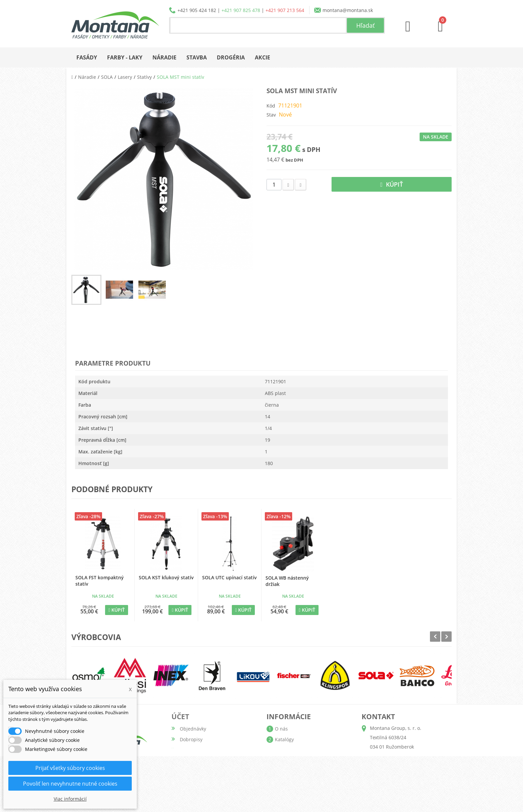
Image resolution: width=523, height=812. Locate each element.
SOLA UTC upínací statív (229, 577)
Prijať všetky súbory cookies (70, 768)
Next (446, 637)
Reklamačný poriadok (299, 771)
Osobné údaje (195, 761)
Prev (435, 637)
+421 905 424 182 (197, 10)
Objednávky (193, 729)
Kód (271, 106)
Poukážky (190, 771)
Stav (271, 115)
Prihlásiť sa (192, 793)
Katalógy (284, 739)
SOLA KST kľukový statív (166, 577)
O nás (281, 729)
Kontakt (283, 782)
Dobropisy (191, 739)
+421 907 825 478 (241, 10)
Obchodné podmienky (300, 761)
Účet (180, 717)
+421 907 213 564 (285, 10)
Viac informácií (70, 799)
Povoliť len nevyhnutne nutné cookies (70, 784)
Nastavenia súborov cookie (210, 782)
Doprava (284, 750)
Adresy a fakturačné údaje (209, 750)
